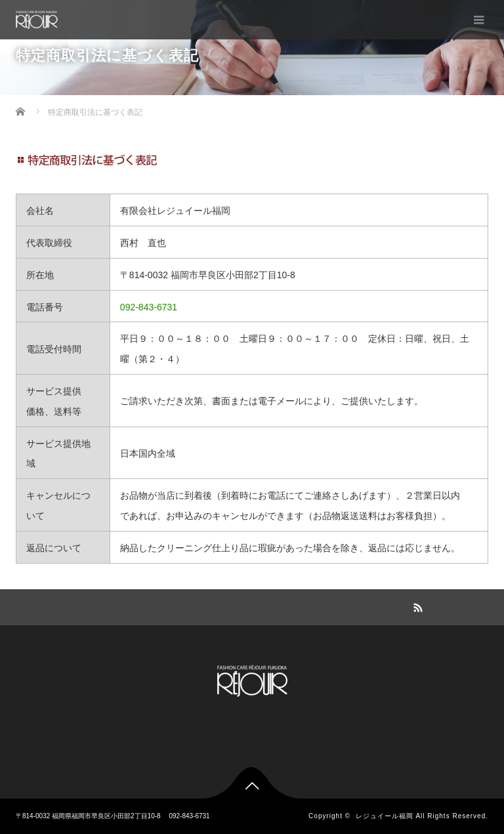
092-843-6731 (149, 307)
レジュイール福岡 (385, 816)
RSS (416, 606)
